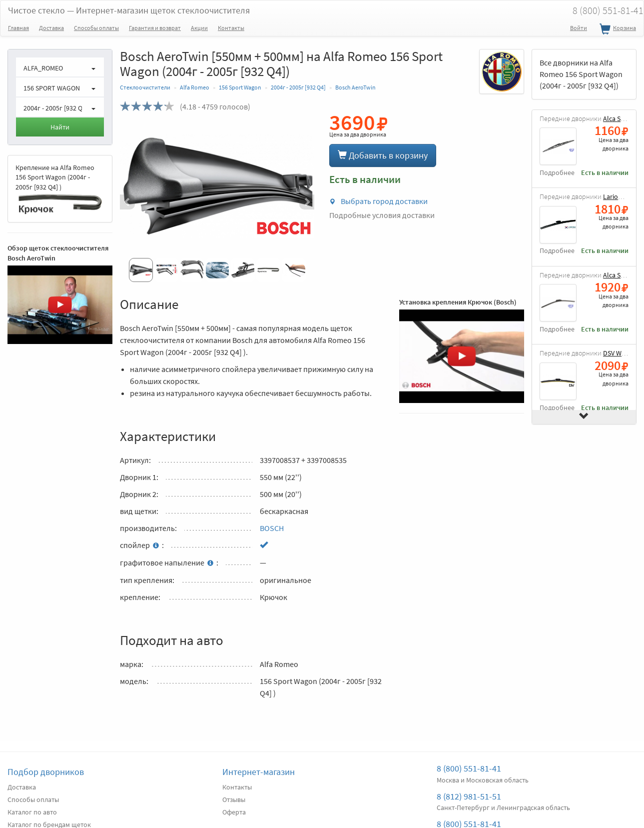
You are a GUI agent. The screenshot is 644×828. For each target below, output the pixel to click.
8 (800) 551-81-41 (469, 768)
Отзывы (234, 799)
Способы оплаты (96, 28)
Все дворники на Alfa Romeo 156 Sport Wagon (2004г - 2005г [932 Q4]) (581, 74)
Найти (60, 127)
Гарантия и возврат (155, 28)
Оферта (234, 812)
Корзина (617, 29)
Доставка (51, 28)
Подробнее (557, 173)
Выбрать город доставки (378, 201)
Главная (18, 28)
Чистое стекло (129, 10)
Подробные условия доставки (382, 215)
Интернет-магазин (259, 772)
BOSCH (272, 528)
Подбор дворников (46, 772)
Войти (579, 28)
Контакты (231, 28)
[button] (134, 202)
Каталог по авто (32, 812)
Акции (199, 28)
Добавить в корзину (383, 155)
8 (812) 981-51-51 (469, 796)
